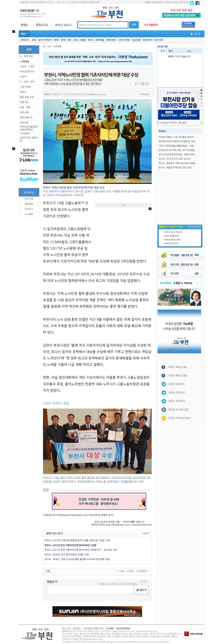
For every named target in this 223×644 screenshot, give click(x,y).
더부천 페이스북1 (178, 367)
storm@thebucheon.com (96, 94)
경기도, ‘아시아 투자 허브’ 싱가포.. (175, 159)
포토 (34, 40)
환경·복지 (147, 40)
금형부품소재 (26, 118)
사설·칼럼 (136, 40)
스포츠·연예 (123, 40)
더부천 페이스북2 (172, 240)
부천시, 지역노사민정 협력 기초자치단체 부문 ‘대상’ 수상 (91, 75)
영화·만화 (111, 40)
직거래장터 (25, 134)
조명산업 (24, 123)
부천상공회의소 (27, 72)
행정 (56, 40)
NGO (91, 40)
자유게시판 (184, 2)
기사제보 (73, 2)
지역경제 (25, 62)
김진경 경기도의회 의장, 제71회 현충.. (177, 150)
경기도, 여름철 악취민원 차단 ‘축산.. (176, 168)
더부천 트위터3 (176, 401)
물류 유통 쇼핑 (27, 97)
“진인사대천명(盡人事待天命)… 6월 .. (177, 146)
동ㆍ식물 (56, 2)
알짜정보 (29, 204)
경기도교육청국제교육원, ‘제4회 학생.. (177, 155)
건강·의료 (158, 40)
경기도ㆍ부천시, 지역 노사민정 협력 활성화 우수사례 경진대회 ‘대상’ (77, 559)
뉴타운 (167, 2)
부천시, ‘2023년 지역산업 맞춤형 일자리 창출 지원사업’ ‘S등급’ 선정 (77, 540)
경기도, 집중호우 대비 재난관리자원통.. (177, 163)
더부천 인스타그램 (178, 410)
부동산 (23, 92)
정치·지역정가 (45, 40)
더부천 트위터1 (171, 244)
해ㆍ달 (65, 2)
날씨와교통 (157, 2)
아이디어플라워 (171, 236)
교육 (75, 40)
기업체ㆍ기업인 (27, 67)
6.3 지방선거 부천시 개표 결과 (172, 123)
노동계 (23, 77)
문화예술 (100, 40)
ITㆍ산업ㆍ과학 (27, 82)
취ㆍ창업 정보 (27, 56)
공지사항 (29, 199)
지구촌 (174, 2)
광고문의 (77, 629)
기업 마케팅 (25, 87)
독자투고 (29, 209)
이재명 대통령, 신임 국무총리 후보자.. (177, 137)
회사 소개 (66, 629)
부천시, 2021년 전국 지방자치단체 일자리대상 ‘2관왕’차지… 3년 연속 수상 (81, 550)
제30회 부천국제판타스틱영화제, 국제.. (177, 142)
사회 (69, 40)
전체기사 (25, 40)
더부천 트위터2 (176, 393)
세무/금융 (25, 112)
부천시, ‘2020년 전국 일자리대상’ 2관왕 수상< (67, 555)
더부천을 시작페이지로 (89, 2)
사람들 (82, 40)
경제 (63, 40)
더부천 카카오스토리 (179, 418)
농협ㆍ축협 (25, 107)
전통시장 (24, 102)
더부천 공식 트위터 (173, 232)
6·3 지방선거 (151, 25)
